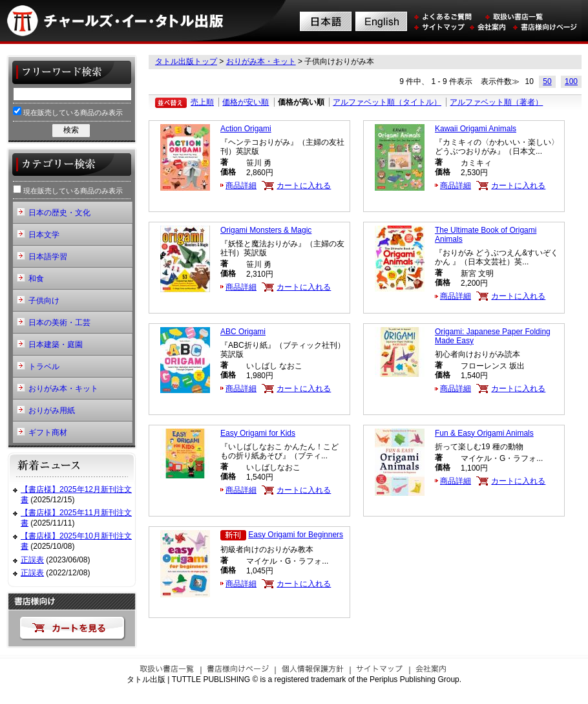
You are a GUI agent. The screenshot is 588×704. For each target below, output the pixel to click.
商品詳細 (241, 186)
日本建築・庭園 (56, 345)
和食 (36, 279)
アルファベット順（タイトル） (387, 102)
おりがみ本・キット (261, 61)
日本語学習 (48, 257)
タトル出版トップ (186, 61)
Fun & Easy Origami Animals (484, 433)
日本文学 (44, 235)
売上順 (202, 102)
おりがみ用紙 (52, 411)
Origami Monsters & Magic (266, 230)
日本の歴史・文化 (59, 213)
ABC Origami (243, 332)
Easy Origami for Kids (258, 433)
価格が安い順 (246, 102)
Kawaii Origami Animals (476, 129)
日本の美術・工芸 (59, 323)
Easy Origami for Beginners (296, 535)
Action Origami (246, 129)
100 (571, 81)
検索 (71, 130)
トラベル (44, 367)
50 (547, 81)
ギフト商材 (48, 432)
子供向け (44, 301)
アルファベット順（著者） (496, 102)
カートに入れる (304, 186)
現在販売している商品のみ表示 (68, 112)
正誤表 (32, 560)
